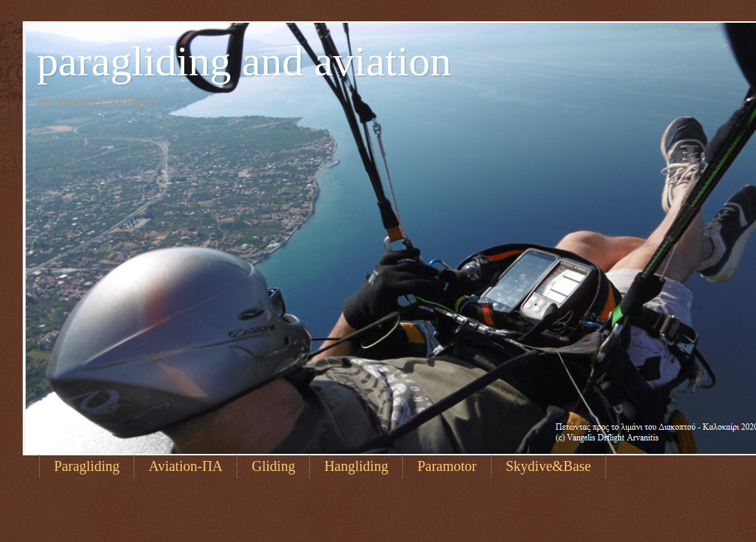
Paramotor (447, 466)
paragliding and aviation (244, 61)
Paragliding (87, 466)
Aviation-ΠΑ (185, 466)
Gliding (273, 466)
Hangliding (356, 466)
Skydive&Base (549, 466)
